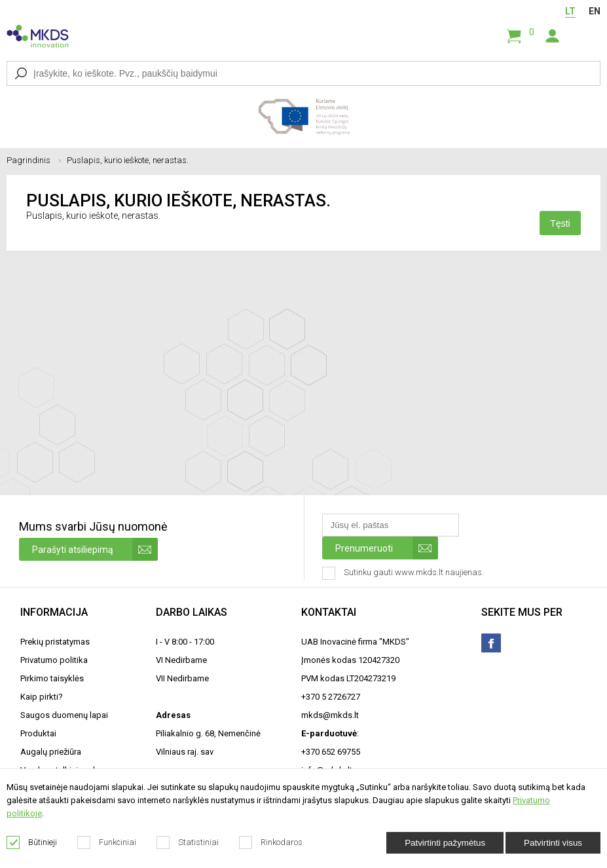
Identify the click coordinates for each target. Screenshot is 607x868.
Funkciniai (107, 842)
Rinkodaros (271, 842)
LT (570, 11)
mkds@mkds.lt (330, 715)
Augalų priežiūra (51, 752)
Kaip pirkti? (42, 697)
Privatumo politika (54, 660)
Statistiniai (188, 842)
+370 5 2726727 (331, 697)
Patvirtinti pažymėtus (445, 843)
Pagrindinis (34, 160)
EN (595, 11)
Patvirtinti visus (553, 843)
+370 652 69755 (331, 752)
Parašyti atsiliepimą (95, 549)
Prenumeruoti (387, 548)
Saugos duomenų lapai (64, 715)
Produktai (38, 733)
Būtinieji (32, 842)
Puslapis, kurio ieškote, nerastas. (128, 160)
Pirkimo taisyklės (52, 678)
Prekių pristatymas (55, 642)
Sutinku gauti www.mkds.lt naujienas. (404, 573)
